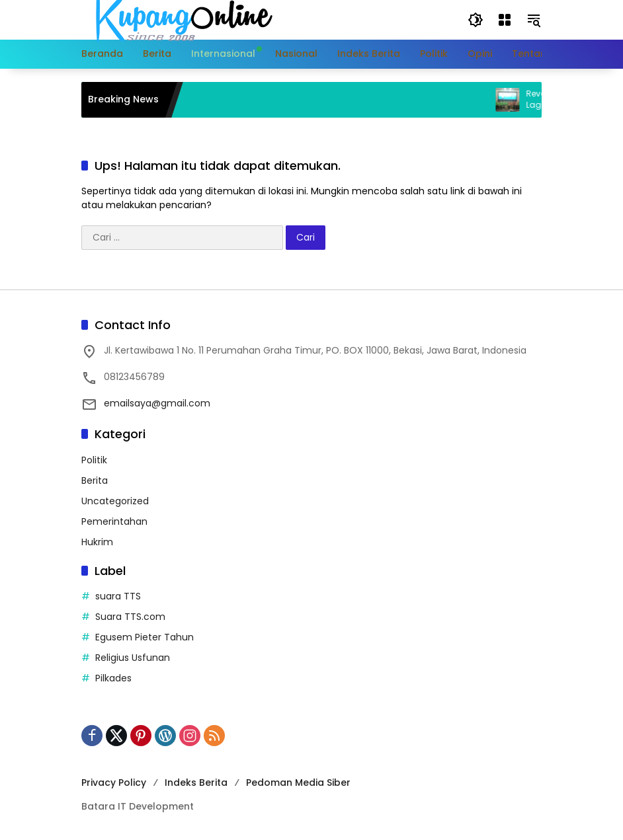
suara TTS (118, 596)
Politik (94, 460)
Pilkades (113, 678)
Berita (95, 480)
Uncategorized (115, 501)
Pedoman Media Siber (298, 783)
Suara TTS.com (130, 617)
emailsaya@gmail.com (157, 403)
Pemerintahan (114, 521)
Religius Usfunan (133, 658)
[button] (476, 20)
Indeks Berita (196, 783)
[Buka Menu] (505, 20)
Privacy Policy (114, 783)
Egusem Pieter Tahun (145, 637)
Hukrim (97, 542)
